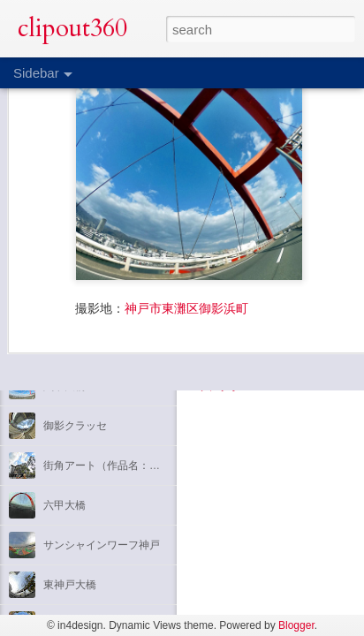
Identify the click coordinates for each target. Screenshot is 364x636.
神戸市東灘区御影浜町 (186, 257)
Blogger (296, 625)
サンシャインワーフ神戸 (102, 545)
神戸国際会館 (75, 307)
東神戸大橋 (70, 585)
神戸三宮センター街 (91, 346)
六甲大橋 (64, 386)
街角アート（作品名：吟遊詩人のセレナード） (155, 466)
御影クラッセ (75, 426)
